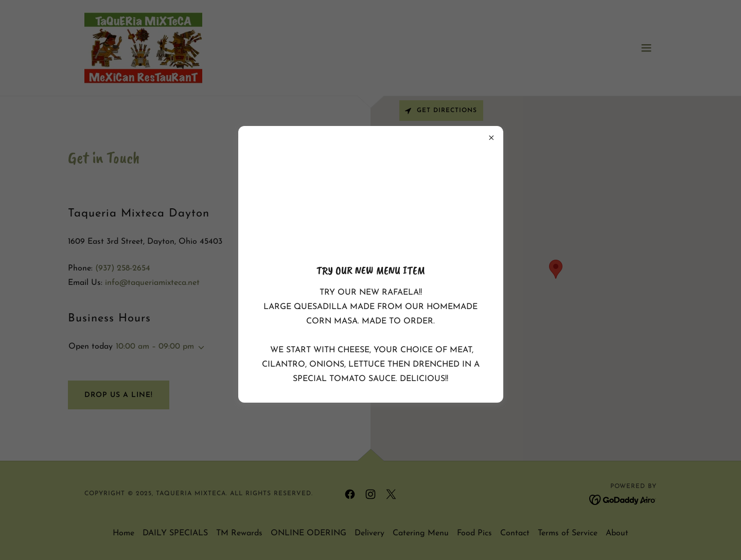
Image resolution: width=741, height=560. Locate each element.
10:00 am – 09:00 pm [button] (155, 347)
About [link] (617, 533)
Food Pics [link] (474, 533)
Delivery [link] (369, 533)
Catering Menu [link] (421, 533)
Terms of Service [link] (568, 533)
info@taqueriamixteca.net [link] (152, 283)
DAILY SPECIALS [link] (175, 533)
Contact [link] (515, 533)
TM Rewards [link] (239, 533)
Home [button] (123, 533)
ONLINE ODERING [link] (308, 533)
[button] (646, 48)
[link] (143, 47)
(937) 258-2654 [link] (123, 268)
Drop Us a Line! (119, 395)
